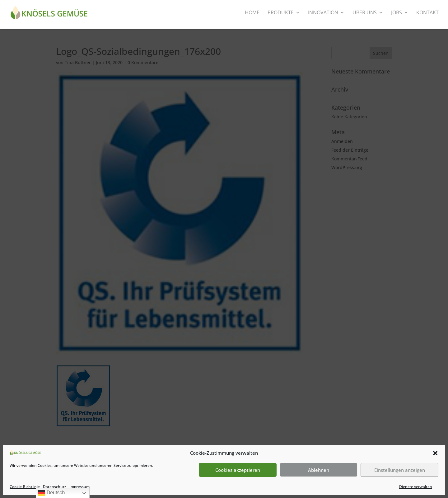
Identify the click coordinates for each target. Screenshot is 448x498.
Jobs (397, 13)
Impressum (79, 487)
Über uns (365, 13)
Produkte (281, 13)
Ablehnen (319, 470)
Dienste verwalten (416, 487)
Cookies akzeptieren (238, 470)
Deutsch (51, 493)
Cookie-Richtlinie (25, 487)
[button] (435, 453)
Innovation (323, 13)
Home (252, 13)
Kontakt (427, 13)
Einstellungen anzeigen (400, 470)
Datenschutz (55, 487)
